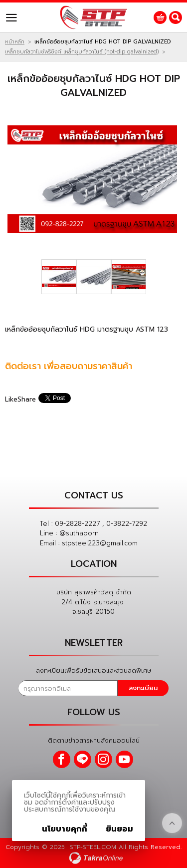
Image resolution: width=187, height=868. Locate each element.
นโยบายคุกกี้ (65, 829)
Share (27, 399)
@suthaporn (79, 533)
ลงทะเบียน (143, 688)
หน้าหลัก (15, 42)
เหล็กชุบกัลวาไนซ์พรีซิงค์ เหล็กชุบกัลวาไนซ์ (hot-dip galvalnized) (82, 52)
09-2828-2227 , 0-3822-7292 (101, 524)
